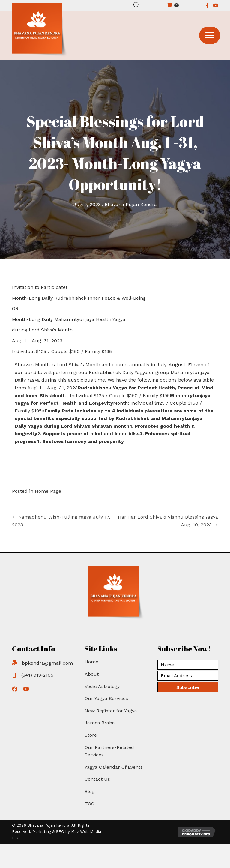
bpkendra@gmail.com (47, 663)
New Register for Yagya (111, 711)
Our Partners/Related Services (109, 751)
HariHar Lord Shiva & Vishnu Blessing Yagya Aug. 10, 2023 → (168, 521)
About (92, 674)
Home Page (48, 491)
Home (91, 662)
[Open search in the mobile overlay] (136, 5)
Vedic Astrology (102, 686)
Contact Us (97, 779)
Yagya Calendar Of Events (114, 767)
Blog (90, 791)
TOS (89, 804)
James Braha (100, 723)
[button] (210, 35)
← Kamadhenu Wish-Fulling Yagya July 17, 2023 (61, 521)
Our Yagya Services (106, 698)
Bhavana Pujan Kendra (131, 204)
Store (91, 735)
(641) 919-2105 (37, 675)
